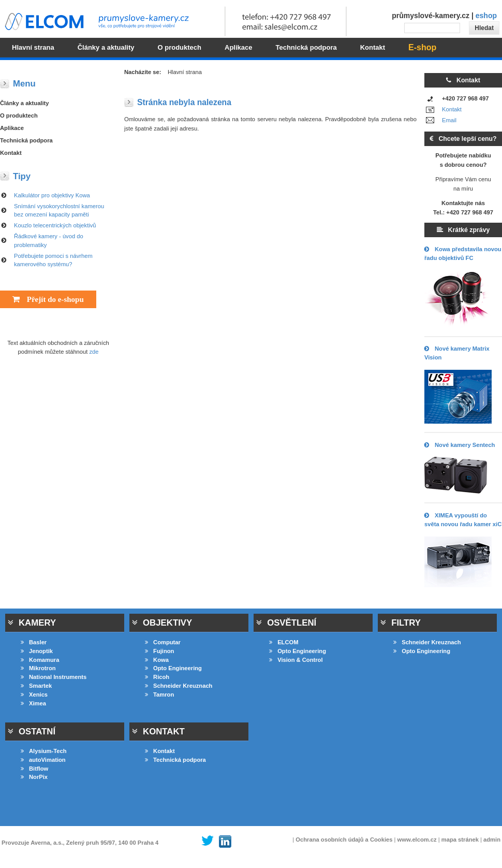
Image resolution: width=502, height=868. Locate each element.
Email (449, 120)
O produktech (19, 115)
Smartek (36, 686)
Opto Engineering (173, 668)
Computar (163, 642)
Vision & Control (296, 660)
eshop (486, 16)
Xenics (34, 695)
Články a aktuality (25, 103)
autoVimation (43, 760)
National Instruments (54, 677)
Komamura (40, 660)
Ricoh (157, 677)
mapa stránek (460, 840)
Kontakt (452, 109)
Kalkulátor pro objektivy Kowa (52, 195)
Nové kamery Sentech (460, 445)
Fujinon (159, 651)
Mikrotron (38, 668)
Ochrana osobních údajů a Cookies (344, 840)
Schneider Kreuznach (179, 686)
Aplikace (12, 128)
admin (492, 840)
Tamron (159, 695)
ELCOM (284, 642)
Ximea (33, 703)
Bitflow (34, 769)
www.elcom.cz (417, 840)
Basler (34, 642)
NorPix (34, 777)
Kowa (157, 660)
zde (94, 352)
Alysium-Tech (44, 751)
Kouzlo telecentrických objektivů (55, 225)
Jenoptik (37, 651)
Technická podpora (26, 140)
